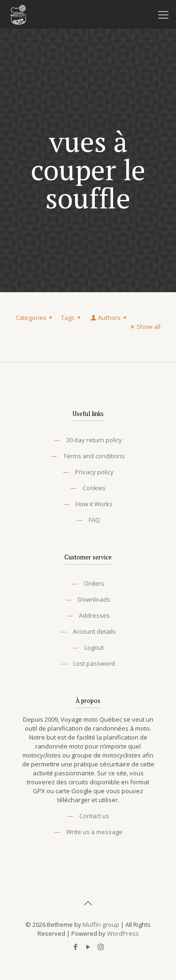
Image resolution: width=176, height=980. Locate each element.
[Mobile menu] (163, 14)
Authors (109, 318)
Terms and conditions (94, 456)
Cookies (94, 488)
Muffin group (101, 924)
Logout (94, 647)
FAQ (94, 520)
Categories (35, 318)
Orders (94, 583)
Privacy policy (94, 472)
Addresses (94, 615)
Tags (72, 318)
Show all (144, 327)
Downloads (94, 599)
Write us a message (94, 832)
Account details (94, 631)
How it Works (94, 504)
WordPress (123, 933)
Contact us (94, 816)
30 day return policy (94, 440)
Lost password (94, 663)
